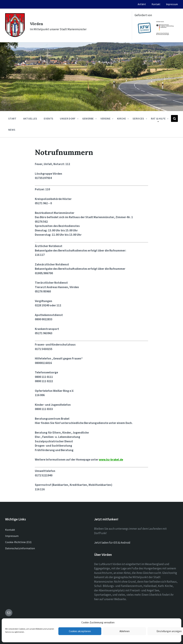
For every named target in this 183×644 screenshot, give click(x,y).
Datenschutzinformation (20, 548)
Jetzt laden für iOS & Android (112, 543)
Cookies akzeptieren (80, 631)
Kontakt (10, 530)
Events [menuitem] (48, 118)
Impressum (12, 536)
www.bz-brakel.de (111, 460)
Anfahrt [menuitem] (142, 4)
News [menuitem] (12, 130)
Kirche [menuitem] (121, 118)
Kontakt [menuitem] (156, 4)
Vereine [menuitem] (105, 118)
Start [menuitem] (12, 118)
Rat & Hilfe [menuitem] (158, 118)
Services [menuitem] (138, 118)
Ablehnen (125, 631)
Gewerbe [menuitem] (88, 118)
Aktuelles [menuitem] (30, 118)
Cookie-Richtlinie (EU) (18, 542)
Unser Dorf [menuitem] (68, 118)
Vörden (39, 23)
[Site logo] (15, 36)
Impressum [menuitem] (172, 4)
